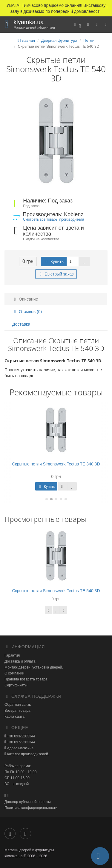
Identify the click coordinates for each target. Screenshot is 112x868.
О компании (14, 673)
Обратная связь (18, 705)
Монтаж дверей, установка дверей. (34, 667)
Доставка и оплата (20, 661)
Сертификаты (16, 685)
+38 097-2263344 (21, 742)
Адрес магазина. (20, 748)
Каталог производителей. (27, 754)
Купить (54, 262)
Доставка (21, 324)
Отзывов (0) (27, 312)
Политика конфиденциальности (31, 808)
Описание (25, 299)
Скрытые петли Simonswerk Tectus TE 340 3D (56, 464)
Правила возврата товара (26, 679)
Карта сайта (14, 717)
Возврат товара (17, 711)
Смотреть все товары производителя (53, 219)
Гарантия (12, 655)
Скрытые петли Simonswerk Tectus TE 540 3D (56, 591)
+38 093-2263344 (21, 736)
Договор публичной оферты (28, 802)
